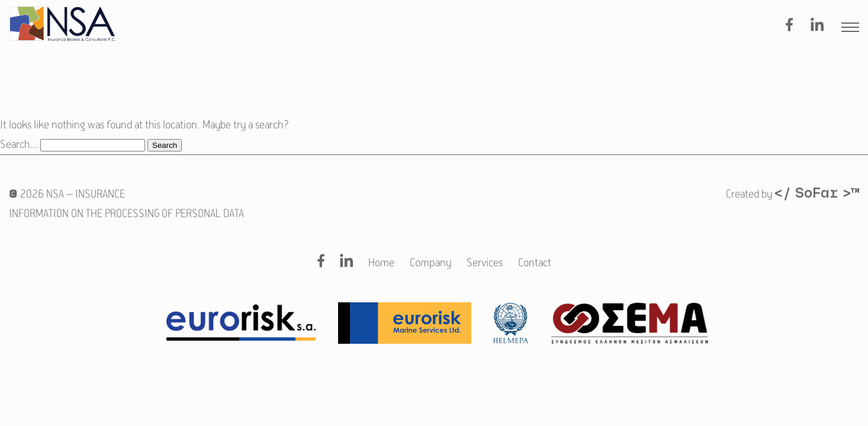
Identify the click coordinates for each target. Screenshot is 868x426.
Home (381, 263)
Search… (19, 145)
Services (485, 263)
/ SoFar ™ (817, 194)
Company (430, 263)
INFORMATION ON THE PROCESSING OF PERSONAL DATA (126, 214)
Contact (535, 263)
